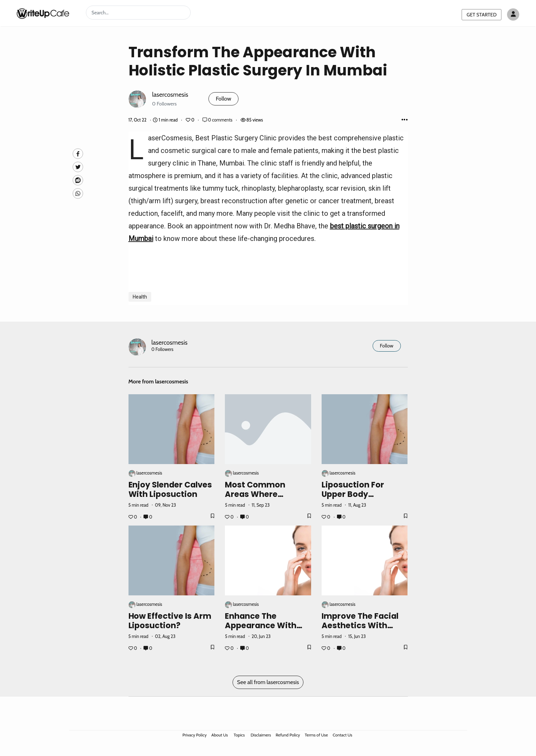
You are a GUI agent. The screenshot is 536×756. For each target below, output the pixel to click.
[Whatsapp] (78, 193)
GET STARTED (482, 15)
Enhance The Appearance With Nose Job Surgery (261, 625)
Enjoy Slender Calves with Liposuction (170, 489)
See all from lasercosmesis (268, 682)
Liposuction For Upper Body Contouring (353, 494)
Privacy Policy (195, 735)
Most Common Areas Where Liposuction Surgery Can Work (266, 499)
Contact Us (343, 735)
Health (140, 297)
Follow (223, 99)
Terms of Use (316, 735)
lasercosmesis (170, 94)
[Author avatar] (513, 14)
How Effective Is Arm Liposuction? (170, 621)
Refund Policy (288, 735)
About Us (219, 735)
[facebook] (78, 154)
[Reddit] (78, 180)
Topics (239, 735)
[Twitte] (78, 167)
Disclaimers (261, 735)
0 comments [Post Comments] (218, 120)
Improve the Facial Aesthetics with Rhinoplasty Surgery (363, 625)
